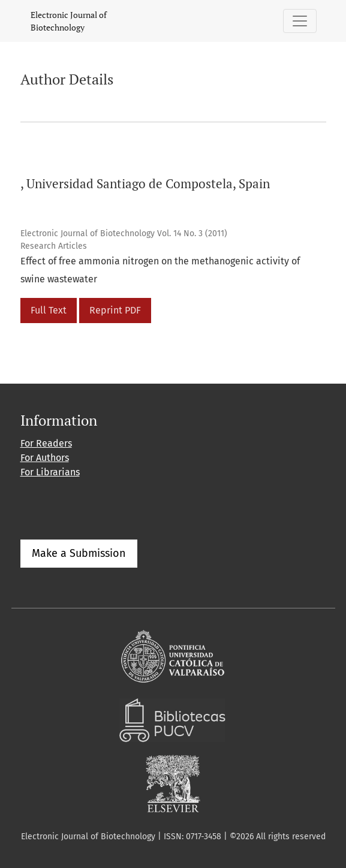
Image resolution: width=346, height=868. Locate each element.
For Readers (46, 443)
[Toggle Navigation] (300, 21)
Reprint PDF (115, 310)
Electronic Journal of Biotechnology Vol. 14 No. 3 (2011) (124, 233)
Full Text (49, 310)
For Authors (45, 458)
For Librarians (50, 472)
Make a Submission (79, 553)
